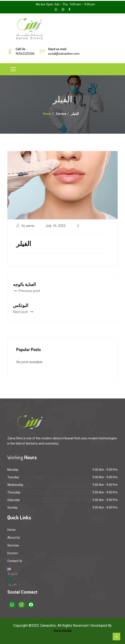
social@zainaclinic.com (64, 54)
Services (13, 545)
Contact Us (15, 561)
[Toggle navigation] (13, 69)
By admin (28, 226)
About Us (14, 538)
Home (47, 114)
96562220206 (25, 54)
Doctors (13, 553)
